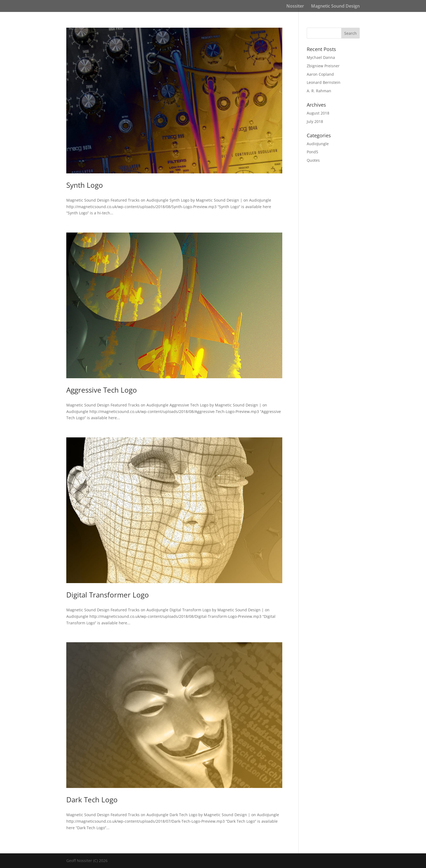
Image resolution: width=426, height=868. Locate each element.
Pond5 (312, 152)
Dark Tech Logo (92, 800)
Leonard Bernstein (324, 82)
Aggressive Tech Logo (102, 390)
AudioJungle (318, 144)
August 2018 (318, 113)
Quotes (313, 160)
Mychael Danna (321, 57)
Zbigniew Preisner (323, 66)
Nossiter (295, 7)
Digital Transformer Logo (108, 595)
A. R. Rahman (319, 91)
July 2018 (315, 121)
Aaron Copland (320, 74)
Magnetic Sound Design (335, 7)
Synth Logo (85, 185)
